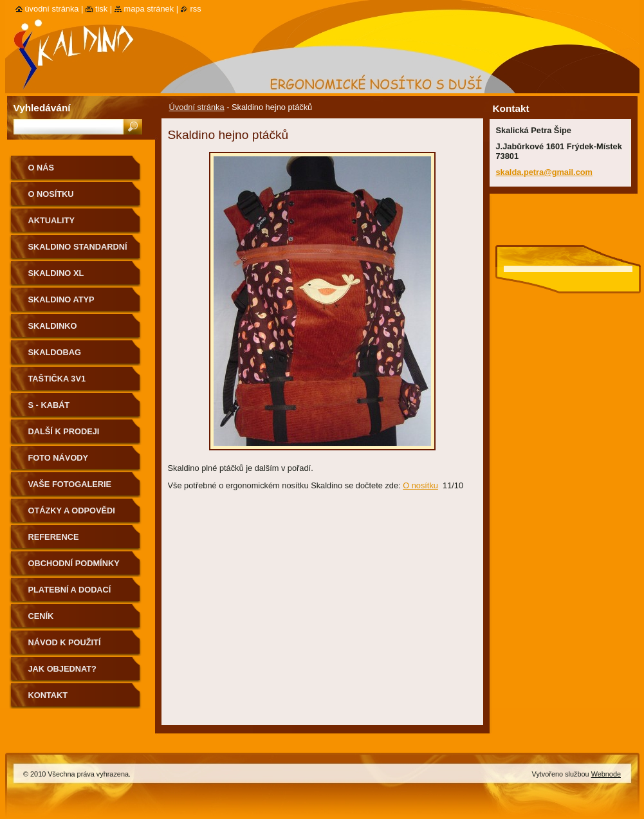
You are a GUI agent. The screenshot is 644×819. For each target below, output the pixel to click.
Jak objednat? (62, 669)
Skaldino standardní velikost (78, 251)
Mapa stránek (149, 9)
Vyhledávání (42, 108)
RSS (196, 9)
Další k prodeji (64, 431)
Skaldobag (55, 352)
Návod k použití (65, 642)
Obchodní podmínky (74, 563)
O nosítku (420, 485)
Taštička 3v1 (57, 379)
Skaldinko (53, 326)
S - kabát (49, 405)
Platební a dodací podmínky (70, 594)
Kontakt (48, 695)
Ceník (41, 616)
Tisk (101, 9)
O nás (41, 168)
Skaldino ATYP (61, 299)
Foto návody (59, 458)
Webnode (606, 774)
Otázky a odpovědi (72, 511)
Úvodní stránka (197, 107)
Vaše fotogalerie (70, 484)
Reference (54, 537)
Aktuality (52, 220)
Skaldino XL (56, 273)
